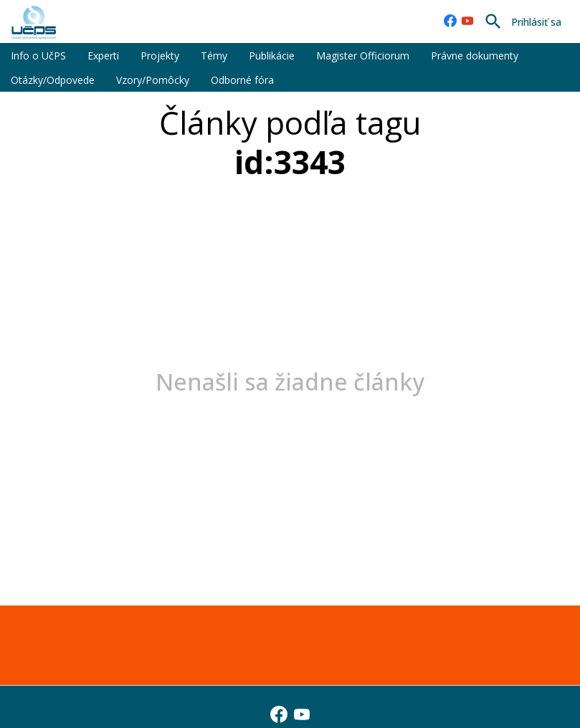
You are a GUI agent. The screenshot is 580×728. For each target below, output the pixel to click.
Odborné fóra (242, 80)
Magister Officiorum (363, 56)
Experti (103, 56)
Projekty (160, 56)
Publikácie (272, 56)
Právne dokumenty (475, 56)
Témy (214, 56)
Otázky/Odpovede (53, 80)
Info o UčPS (38, 56)
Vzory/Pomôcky (153, 80)
